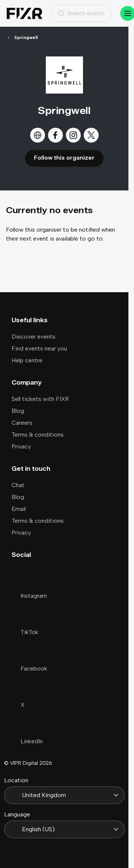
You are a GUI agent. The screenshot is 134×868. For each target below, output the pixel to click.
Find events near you (39, 348)
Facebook (29, 668)
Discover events (33, 337)
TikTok (25, 632)
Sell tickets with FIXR (40, 399)
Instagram (29, 596)
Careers (22, 423)
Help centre (27, 360)
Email (19, 509)
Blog (18, 411)
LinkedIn (27, 741)
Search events (81, 13)
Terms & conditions (38, 435)
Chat (18, 485)
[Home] (25, 14)
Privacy (21, 446)
